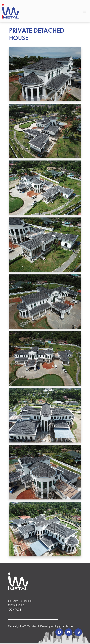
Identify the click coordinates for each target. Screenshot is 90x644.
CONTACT (15, 609)
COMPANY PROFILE (20, 601)
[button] (59, 632)
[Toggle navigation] (84, 11)
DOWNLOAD (16, 605)
